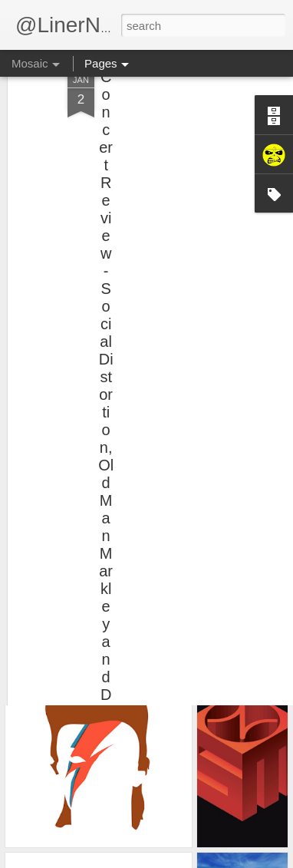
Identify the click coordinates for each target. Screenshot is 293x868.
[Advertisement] (161, 134)
